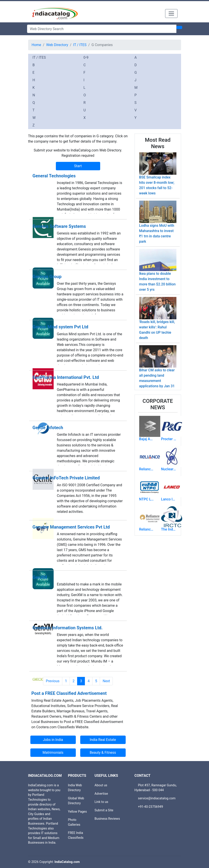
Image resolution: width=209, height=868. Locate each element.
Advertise (101, 794)
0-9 (86, 57)
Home (36, 45)
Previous (53, 681)
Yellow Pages (77, 812)
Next (106, 681)
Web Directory (57, 45)
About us (101, 785)
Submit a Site (104, 810)
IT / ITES (80, 45)
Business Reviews (107, 819)
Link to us (102, 802)
